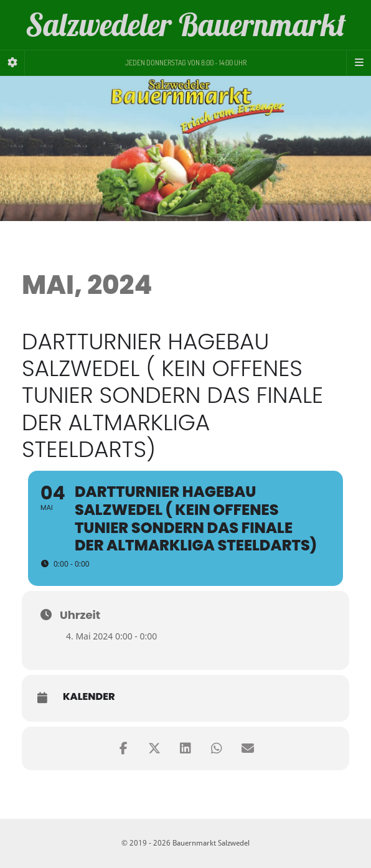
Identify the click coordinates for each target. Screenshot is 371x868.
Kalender (89, 697)
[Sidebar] (12, 63)
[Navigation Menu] (359, 63)
